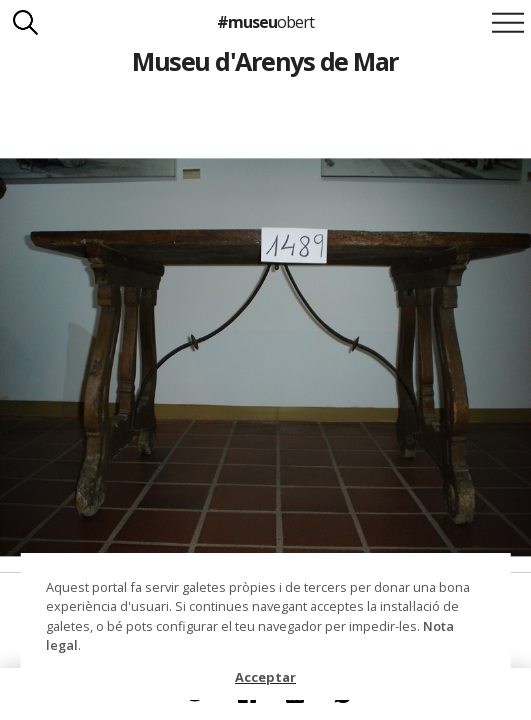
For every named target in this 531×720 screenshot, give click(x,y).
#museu (265, 22)
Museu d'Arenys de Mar (265, 61)
